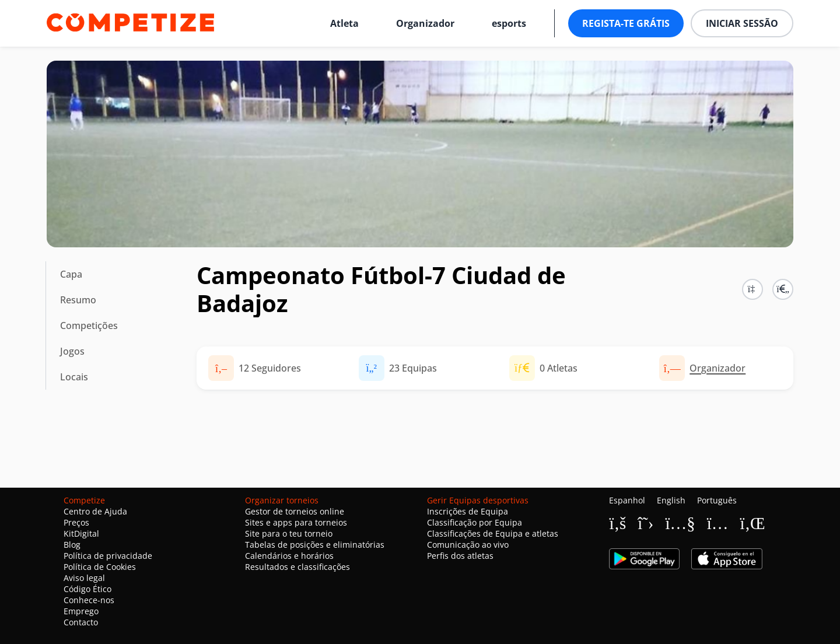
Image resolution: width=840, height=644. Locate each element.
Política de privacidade (108, 556)
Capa (71, 274)
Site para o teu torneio (289, 533)
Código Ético (87, 589)
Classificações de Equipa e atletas (493, 533)
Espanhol (627, 500)
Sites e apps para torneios (296, 522)
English (671, 500)
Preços (76, 522)
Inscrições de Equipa (468, 511)
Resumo (78, 300)
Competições (89, 325)
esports (509, 23)
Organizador (425, 23)
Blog (72, 545)
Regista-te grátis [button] (626, 23)
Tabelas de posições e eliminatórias (315, 545)
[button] (783, 289)
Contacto (81, 622)
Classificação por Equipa (475, 522)
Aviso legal (84, 578)
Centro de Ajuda (95, 511)
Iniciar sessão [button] (742, 23)
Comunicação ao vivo (468, 545)
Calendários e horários (289, 556)
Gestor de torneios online (295, 511)
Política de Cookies (100, 567)
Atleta (344, 23)
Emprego (81, 611)
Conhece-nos (89, 600)
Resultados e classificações (297, 567)
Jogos (72, 351)
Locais (74, 377)
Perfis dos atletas (460, 556)
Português (717, 500)
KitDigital (81, 533)
